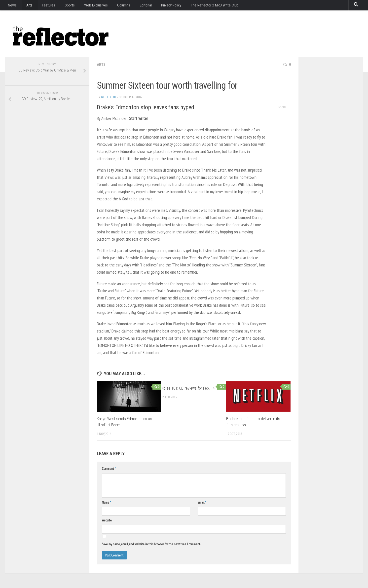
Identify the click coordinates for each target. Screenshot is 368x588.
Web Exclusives (88, 6)
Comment (109, 469)
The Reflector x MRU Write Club (202, 6)
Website (107, 520)
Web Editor (109, 97)
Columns (114, 6)
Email (202, 502)
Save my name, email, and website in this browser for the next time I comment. (151, 544)
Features (44, 6)
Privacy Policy (159, 6)
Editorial (134, 6)
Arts (26, 6)
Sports (63, 6)
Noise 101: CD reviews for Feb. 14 (189, 388)
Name (106, 502)
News (12, 6)
